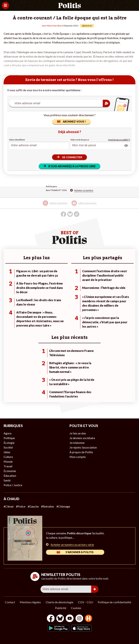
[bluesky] (60, 619)
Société (8, 447)
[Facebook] (51, 619)
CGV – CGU (86, 602)
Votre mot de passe (80, 140)
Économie (10, 471)
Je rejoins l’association (83, 447)
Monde (8, 461)
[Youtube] (70, 619)
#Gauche (33, 506)
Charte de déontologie (59, 602)
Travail (8, 466)
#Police (21, 506)
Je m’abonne (77, 443)
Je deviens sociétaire (82, 438)
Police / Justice (13, 485)
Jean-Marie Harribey (52, 26)
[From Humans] (89, 619)
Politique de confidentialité (114, 602)
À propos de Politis (81, 452)
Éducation (10, 476)
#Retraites (48, 506)
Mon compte (78, 457)
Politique (9, 438)
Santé (7, 480)
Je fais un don (78, 433)
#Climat (9, 506)
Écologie (9, 443)
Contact (10, 602)
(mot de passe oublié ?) (119, 140)
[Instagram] (79, 619)
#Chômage (63, 506)
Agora (8, 433)
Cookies (76, 608)
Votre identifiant (17, 140)
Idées (7, 452)
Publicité (61, 608)
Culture (8, 457)
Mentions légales (30, 602)
